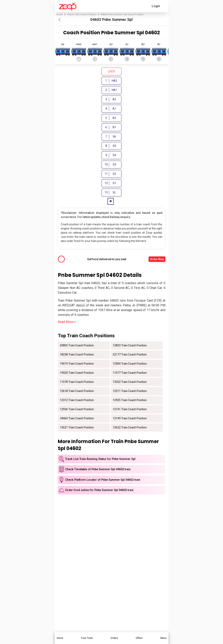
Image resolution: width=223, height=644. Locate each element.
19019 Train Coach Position (77, 364)
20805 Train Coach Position (77, 346)
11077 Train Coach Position (130, 373)
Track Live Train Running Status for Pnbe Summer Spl (100, 460)
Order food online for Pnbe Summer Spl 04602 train (99, 491)
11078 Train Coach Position (77, 382)
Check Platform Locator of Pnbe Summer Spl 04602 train (103, 480)
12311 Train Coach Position (130, 392)
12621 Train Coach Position (77, 428)
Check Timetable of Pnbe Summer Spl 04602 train (98, 470)
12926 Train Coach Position (77, 410)
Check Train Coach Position (82, 15)
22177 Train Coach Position (130, 355)
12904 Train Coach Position (130, 364)
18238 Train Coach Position (77, 355)
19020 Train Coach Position (77, 373)
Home (60, 15)
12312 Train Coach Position (77, 401)
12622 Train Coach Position (130, 428)
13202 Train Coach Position (130, 382)
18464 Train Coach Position (77, 419)
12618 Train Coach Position (77, 392)
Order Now (157, 260)
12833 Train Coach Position (130, 346)
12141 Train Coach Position (130, 410)
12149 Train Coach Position (130, 419)
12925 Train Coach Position (130, 401)
